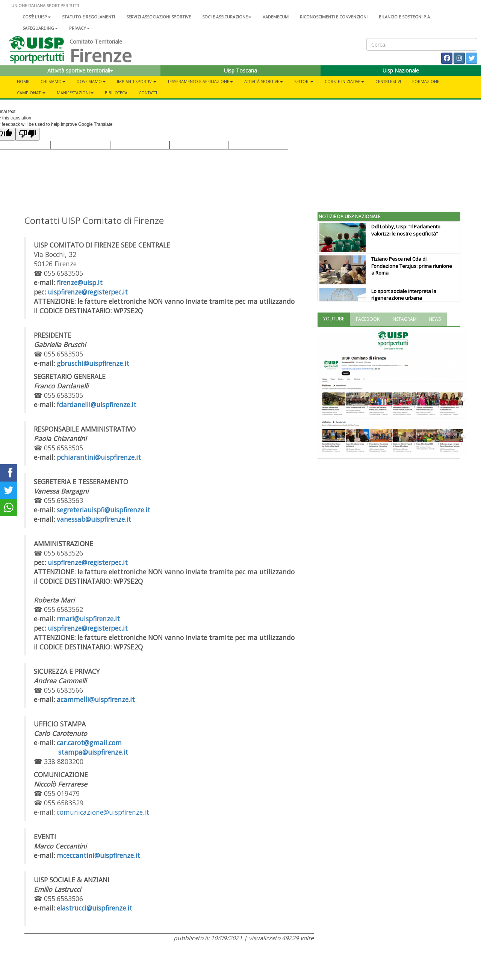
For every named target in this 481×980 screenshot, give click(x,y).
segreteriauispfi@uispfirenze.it (104, 510)
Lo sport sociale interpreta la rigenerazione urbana (404, 295)
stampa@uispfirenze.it (93, 752)
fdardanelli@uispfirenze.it (97, 405)
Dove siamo (91, 81)
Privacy (79, 28)
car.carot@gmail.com (89, 743)
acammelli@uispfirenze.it (96, 699)
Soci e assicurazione (227, 17)
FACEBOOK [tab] (368, 319)
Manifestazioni (75, 93)
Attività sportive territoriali (80, 70)
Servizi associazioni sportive (159, 17)
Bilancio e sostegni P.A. (405, 17)
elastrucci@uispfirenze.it (95, 908)
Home (23, 81)
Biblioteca (116, 93)
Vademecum (276, 17)
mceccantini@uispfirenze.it (98, 855)
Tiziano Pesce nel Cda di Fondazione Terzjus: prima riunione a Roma (412, 266)
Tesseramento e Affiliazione (200, 81)
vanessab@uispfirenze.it (94, 519)
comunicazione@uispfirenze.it (103, 812)
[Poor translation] (27, 134)
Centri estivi (388, 81)
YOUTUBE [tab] (334, 319)
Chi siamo (53, 81)
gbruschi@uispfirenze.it (93, 363)
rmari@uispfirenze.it (88, 619)
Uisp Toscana (240, 70)
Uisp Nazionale (401, 70)
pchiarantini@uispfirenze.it (99, 457)
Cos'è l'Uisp (37, 17)
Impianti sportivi (137, 81)
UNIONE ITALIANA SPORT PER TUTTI (45, 5)
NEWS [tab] (435, 319)
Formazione (426, 81)
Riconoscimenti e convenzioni (334, 17)
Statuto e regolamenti (88, 17)
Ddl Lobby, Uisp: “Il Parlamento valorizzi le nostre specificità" (406, 230)
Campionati (31, 93)
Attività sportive (264, 81)
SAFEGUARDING (40, 28)
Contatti (148, 93)
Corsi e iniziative (344, 81)
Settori (304, 81)
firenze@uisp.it (80, 282)
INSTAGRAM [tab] (404, 319)
